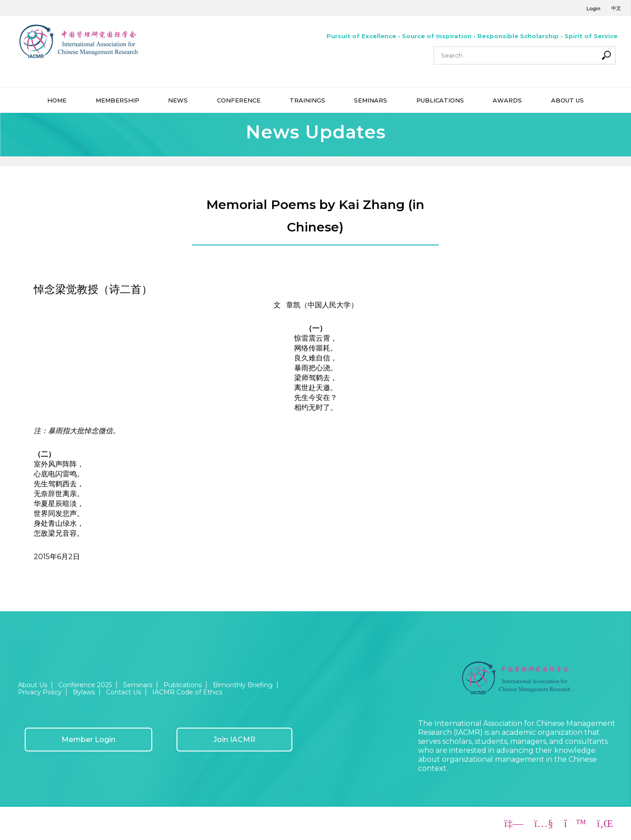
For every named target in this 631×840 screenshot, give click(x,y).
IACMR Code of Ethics (187, 692)
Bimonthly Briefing (243, 685)
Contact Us (124, 692)
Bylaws (84, 692)
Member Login (88, 740)
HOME (57, 100)
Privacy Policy (40, 692)
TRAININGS (307, 100)
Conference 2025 (85, 685)
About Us (33, 685)
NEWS (178, 100)
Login (593, 9)
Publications (183, 685)
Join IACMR (234, 740)
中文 (616, 8)
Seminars (138, 685)
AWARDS (507, 100)
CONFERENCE (239, 100)
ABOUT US (567, 100)
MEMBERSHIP (117, 100)
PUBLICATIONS (440, 100)
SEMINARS (371, 100)
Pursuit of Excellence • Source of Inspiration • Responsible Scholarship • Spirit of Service (472, 36)
